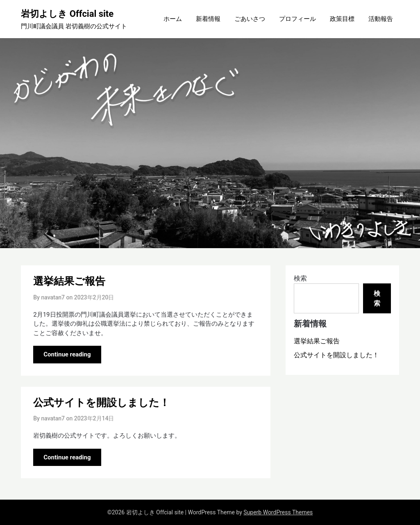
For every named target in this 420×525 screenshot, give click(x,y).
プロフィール (297, 19)
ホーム (173, 19)
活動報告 (381, 19)
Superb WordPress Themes (278, 512)
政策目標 (342, 19)
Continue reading (67, 354)
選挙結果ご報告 (69, 281)
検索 (300, 278)
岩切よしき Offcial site (67, 14)
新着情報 (208, 19)
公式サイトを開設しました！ (101, 403)
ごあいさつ (250, 19)
